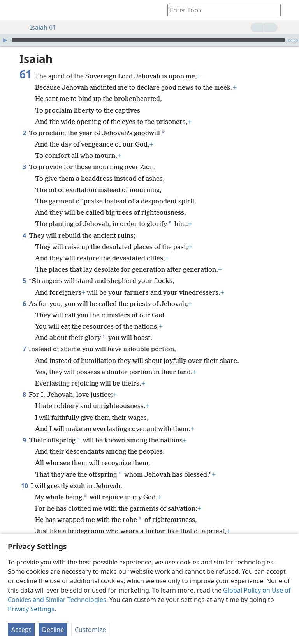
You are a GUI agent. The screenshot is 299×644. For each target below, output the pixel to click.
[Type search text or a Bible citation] (220, 10)
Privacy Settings (31, 609)
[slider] (149, 40)
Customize (90, 630)
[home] (12, 10)
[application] (149, 40)
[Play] (5, 40)
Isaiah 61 (39, 27)
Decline (53, 630)
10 (24, 486)
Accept (21, 630)
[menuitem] (12, 10)
